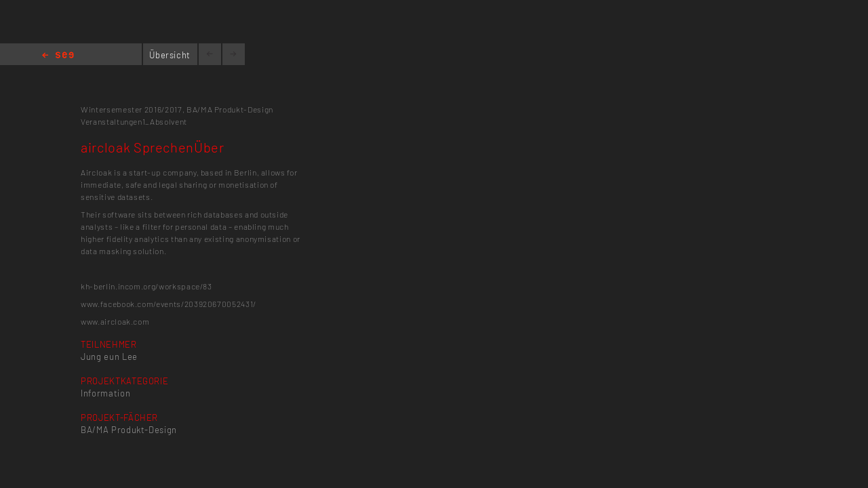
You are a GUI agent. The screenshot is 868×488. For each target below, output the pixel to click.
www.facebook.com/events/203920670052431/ (169, 304)
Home (58, 56)
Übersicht (170, 55)
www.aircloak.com (115, 321)
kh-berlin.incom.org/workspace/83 (146, 286)
